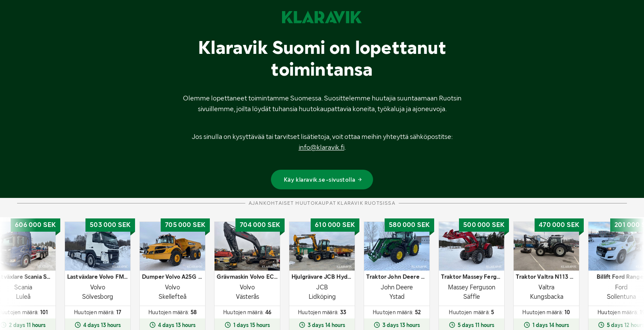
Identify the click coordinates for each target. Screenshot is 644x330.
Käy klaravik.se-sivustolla (323, 180)
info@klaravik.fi (322, 147)
